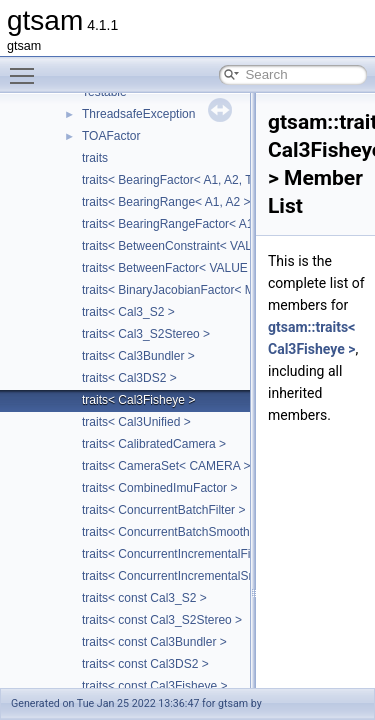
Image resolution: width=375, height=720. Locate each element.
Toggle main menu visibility (27, 67)
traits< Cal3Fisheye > (138, 400)
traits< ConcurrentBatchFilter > (163, 510)
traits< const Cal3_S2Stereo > (162, 620)
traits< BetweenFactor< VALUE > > (175, 268)
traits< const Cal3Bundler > (154, 642)
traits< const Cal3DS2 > (145, 664)
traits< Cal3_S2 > (128, 312)
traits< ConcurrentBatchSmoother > (176, 532)
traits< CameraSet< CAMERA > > (171, 466)
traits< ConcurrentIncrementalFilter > (179, 554)
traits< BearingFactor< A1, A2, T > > (177, 180)
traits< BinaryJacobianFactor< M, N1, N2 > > (200, 290)
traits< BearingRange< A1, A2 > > (171, 202)
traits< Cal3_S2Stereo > (146, 334)
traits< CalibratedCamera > (154, 444)
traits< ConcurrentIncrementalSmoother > (192, 576)
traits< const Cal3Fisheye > (154, 686)
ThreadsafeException (138, 114)
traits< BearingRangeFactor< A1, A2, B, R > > (203, 224)
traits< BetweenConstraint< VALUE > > (185, 246)
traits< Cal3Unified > (136, 422)
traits (95, 158)
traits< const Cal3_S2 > (144, 598)
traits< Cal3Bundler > (138, 356)
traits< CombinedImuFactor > (159, 488)
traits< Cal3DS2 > (129, 378)
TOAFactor (111, 136)
